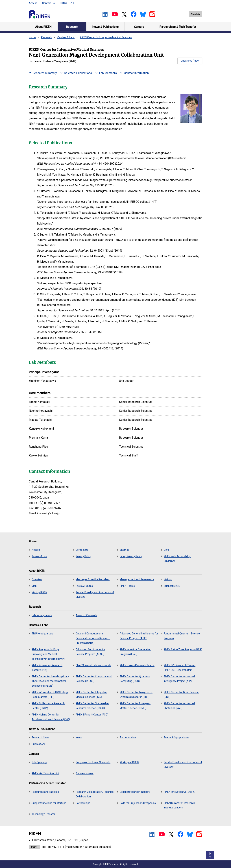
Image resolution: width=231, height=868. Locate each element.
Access (33, 3)
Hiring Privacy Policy (131, 556)
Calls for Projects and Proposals (138, 803)
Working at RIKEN (129, 762)
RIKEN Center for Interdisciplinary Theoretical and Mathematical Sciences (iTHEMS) (50, 681)
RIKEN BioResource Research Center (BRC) (48, 706)
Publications (39, 744)
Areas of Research (86, 615)
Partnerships (83, 803)
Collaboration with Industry (135, 792)
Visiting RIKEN (39, 592)
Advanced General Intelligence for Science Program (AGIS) (139, 636)
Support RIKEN (172, 586)
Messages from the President (93, 579)
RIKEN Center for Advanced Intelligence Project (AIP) (179, 679)
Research (47, 37)
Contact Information (136, 73)
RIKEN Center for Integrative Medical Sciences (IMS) (91, 695)
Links (167, 550)
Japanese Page (190, 61)
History (168, 579)
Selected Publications (78, 73)
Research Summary (45, 73)
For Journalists (128, 738)
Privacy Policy (83, 556)
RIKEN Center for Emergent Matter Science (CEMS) (135, 706)
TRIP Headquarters (42, 634)
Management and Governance (137, 579)
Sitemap (125, 550)
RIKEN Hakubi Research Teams (137, 665)
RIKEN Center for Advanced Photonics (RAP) (179, 706)
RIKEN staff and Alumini (45, 773)
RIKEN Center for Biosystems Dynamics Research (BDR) (136, 695)
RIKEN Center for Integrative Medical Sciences (106, 37)
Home (32, 37)
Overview (37, 579)
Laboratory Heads (42, 615)
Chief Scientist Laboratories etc (93, 665)
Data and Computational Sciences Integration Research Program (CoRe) (93, 638)
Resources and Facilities (45, 792)
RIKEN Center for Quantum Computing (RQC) (135, 679)
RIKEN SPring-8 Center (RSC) (92, 715)
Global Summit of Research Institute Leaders (179, 805)
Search (194, 14)
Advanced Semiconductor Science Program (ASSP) (90, 652)
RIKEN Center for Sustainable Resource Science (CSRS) (92, 706)
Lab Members (108, 73)
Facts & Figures (84, 586)
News (79, 738)
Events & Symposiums (176, 738)
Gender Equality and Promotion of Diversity (95, 595)
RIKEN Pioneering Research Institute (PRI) (47, 668)
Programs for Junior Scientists (93, 762)
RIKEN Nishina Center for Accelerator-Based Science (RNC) (51, 717)
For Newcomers (85, 773)
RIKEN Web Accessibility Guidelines (177, 559)
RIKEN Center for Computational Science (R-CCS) (94, 679)
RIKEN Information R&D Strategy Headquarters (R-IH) (50, 695)
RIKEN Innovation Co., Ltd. (179, 792)
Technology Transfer (43, 814)
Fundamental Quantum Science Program (182, 636)
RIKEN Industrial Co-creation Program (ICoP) (135, 652)
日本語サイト (67, 3)
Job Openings (39, 762)
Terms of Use (39, 556)
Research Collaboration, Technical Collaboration (95, 794)
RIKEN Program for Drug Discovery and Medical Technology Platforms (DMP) (48, 654)
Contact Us (48, 3)
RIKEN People (127, 586)
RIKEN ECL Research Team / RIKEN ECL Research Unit (180, 668)
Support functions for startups (49, 803)
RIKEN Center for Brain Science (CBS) (181, 695)
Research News (40, 738)
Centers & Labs (66, 37)
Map (34, 586)
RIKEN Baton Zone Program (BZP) (183, 649)
